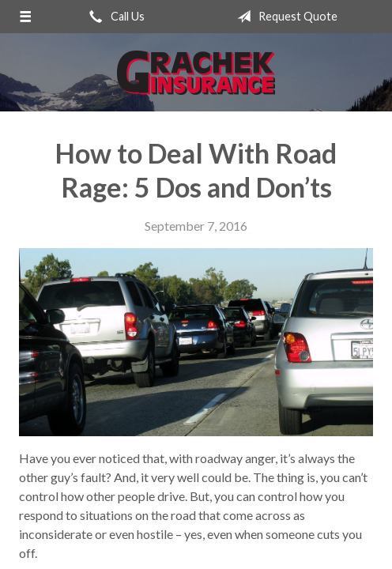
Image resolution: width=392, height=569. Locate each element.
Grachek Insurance (196, 72)
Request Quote (284, 17)
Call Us (114, 17)
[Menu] (26, 17)
